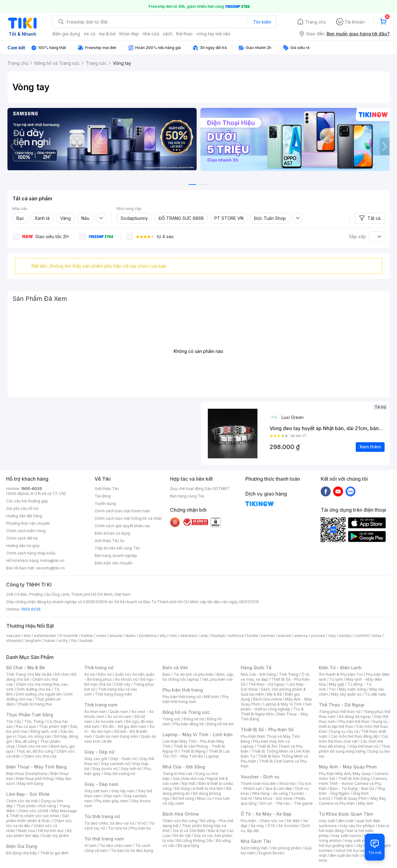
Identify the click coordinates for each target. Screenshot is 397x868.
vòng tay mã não (213, 34)
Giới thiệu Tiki (107, 489)
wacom (285, 636)
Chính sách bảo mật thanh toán (122, 511)
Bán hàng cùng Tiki (187, 496)
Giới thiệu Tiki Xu (109, 541)
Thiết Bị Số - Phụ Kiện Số (267, 730)
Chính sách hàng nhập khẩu (31, 553)
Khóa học (288, 783)
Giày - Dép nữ (99, 752)
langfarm (33, 641)
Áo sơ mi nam (119, 717)
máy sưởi (327, 821)
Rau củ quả (26, 726)
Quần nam (119, 712)
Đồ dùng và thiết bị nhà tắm (199, 788)
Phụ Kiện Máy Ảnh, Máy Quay (345, 774)
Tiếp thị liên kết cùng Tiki (117, 548)
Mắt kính (211, 697)
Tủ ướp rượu (375, 694)
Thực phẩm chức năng (36, 806)
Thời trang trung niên (114, 694)
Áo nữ (89, 674)
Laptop (212, 756)
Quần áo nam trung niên (117, 736)
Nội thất (189, 783)
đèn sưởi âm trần (344, 855)
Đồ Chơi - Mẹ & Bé (26, 668)
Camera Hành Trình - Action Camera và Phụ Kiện (353, 783)
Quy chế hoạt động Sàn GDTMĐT (200, 489)
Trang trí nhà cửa (177, 774)
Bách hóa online (268, 699)
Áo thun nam (96, 712)
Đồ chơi (62, 674)
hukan (50, 641)
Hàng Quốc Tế (256, 668)
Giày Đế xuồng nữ (119, 774)
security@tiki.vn (50, 568)
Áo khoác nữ (126, 679)
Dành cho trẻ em (33, 746)
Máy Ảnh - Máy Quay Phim (348, 767)
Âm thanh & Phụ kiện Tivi (341, 674)
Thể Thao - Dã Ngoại (342, 705)
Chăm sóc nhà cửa (40, 756)
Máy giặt (337, 684)
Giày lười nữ (131, 769)
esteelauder (45, 636)
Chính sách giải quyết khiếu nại (122, 526)
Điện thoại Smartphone (27, 774)
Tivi (332, 689)
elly (163, 636)
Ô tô (271, 826)
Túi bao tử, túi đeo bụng (132, 850)
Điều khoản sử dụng (112, 533)
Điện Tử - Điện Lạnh (340, 668)
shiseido (14, 641)
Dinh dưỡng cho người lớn (39, 694)
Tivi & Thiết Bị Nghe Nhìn (272, 712)
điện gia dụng (66, 34)
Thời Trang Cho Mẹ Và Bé (29, 674)
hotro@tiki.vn (52, 561)
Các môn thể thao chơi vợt (354, 739)
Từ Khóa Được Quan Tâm (346, 814)
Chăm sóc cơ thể (33, 811)
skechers (189, 636)
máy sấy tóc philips (357, 826)
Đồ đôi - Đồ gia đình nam (125, 726)
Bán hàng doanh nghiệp (116, 556)
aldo (204, 636)
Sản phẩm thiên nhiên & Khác (38, 818)
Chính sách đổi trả (22, 538)
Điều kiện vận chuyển (114, 563)
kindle (252, 636)
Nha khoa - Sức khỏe (274, 798)
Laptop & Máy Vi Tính (283, 704)
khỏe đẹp (129, 34)
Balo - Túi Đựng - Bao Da (352, 788)
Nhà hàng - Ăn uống (270, 793)
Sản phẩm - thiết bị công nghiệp (276, 707)
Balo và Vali (175, 668)
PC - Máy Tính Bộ (187, 756)
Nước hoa (27, 831)
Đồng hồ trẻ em (221, 724)
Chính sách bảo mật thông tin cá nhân (128, 518)
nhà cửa (151, 34)
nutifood (236, 636)
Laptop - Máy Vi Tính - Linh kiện (198, 734)
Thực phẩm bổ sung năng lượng (355, 749)
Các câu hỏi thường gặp (27, 501)
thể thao (184, 34)
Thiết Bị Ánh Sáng (354, 779)
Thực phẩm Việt (53, 726)
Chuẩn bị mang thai (35, 704)
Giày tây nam (123, 791)
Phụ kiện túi (141, 828)
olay (332, 636)
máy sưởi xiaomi (359, 841)
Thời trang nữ (99, 668)
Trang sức (172, 719)
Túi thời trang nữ (102, 816)
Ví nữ (141, 823)
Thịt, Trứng (34, 721)
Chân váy (122, 684)
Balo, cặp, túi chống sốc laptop (198, 677)
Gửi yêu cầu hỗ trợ (22, 508)
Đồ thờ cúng (183, 798)
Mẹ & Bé (274, 694)
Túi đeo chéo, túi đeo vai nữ (109, 823)
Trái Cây (14, 721)
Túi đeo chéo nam (116, 846)
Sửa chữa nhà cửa (188, 779)
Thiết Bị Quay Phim (350, 798)
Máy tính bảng (31, 783)
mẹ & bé (107, 34)
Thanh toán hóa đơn (259, 783)
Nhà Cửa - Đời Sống (184, 767)
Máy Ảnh (366, 803)
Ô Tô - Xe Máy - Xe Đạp (266, 814)
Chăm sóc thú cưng (180, 821)
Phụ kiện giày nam (112, 801)
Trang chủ (316, 22)
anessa (301, 636)
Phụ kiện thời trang (183, 690)
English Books (272, 853)
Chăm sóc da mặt (22, 801)
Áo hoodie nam (109, 721)
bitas (377, 636)
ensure (116, 636)
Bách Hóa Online (181, 814)
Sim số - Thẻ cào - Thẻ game (286, 803)
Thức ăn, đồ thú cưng (35, 751)
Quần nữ (122, 674)
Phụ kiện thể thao (354, 721)
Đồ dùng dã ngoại (355, 717)
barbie (87, 636)
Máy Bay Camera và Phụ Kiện (352, 801)
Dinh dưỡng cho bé (34, 689)
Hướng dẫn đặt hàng (24, 516)
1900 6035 (31, 609)
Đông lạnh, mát (44, 731)
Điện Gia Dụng (22, 846)
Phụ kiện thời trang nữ (182, 697)
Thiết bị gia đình (54, 853)
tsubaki (86, 641)
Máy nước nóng (352, 689)
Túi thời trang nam (104, 839)
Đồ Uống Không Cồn (195, 841)
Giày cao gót (96, 759)
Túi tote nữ (118, 828)
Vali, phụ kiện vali (217, 679)
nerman (268, 636)
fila (74, 641)
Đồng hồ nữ (194, 719)
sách (168, 34)
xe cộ (89, 34)
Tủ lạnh (336, 679)
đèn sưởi (346, 821)
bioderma (148, 636)
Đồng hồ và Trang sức (186, 712)
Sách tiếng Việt (254, 848)
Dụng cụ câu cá (344, 731)
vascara (13, 636)
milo (173, 636)
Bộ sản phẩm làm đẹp (39, 833)
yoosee (318, 636)
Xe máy (257, 826)
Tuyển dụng (105, 503)
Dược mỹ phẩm (56, 836)
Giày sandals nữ (115, 764)
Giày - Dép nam (101, 784)
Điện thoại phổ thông (35, 779)
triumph (218, 636)
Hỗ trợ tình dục (51, 831)
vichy (63, 641)
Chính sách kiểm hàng (26, 531)
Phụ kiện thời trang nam (196, 699)
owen (101, 636)
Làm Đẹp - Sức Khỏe (28, 794)
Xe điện (293, 821)
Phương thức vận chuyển (28, 523)
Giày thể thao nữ (364, 746)
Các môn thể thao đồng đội (355, 736)
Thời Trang (289, 674)
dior (27, 636)
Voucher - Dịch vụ (260, 777)
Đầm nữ (105, 674)
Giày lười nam (96, 791)
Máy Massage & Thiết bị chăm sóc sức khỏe (42, 813)
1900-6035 (31, 489)
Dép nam (112, 796)
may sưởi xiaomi (346, 836)
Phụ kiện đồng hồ (189, 724)
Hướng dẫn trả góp (23, 546)
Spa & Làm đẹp (279, 788)
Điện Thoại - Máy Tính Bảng (36, 767)
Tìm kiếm (262, 22)
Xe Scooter (288, 826)
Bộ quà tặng (188, 846)
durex (131, 636)
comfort (362, 636)
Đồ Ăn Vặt (182, 836)
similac (345, 636)
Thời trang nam (101, 705)
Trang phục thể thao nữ (339, 712)
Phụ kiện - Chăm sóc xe (262, 821)
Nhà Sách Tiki (256, 841)
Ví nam (90, 846)
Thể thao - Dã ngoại (266, 684)
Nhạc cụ (204, 798)
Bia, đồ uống (26, 741)
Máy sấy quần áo (346, 694)
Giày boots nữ (105, 769)
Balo (167, 674)
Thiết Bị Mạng (193, 751)
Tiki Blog (103, 496)
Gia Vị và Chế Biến (189, 831)
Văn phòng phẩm (286, 848)
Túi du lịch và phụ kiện (194, 674)
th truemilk (69, 636)
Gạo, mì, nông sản (35, 736)
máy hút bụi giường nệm (352, 843)
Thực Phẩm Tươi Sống (30, 715)
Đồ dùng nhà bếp (22, 853)
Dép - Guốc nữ (123, 759)
